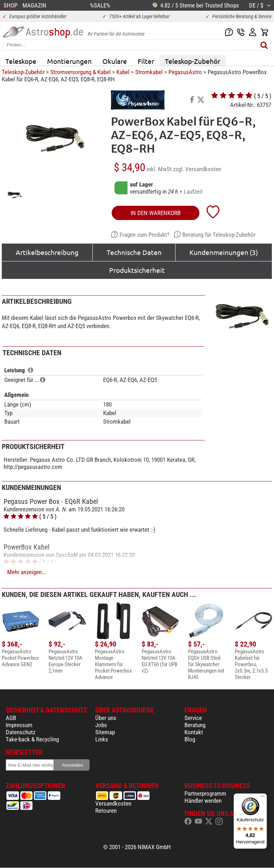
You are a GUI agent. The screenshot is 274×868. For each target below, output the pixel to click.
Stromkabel (149, 72)
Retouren (106, 811)
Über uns (106, 718)
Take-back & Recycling (32, 739)
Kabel (123, 72)
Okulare (115, 61)
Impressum (19, 725)
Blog (190, 739)
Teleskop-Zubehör (192, 61)
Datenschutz (21, 732)
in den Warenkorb (156, 213)
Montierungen (69, 61)
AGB (11, 718)
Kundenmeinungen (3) (224, 252)
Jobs (101, 725)
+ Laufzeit (191, 192)
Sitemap (105, 732)
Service (193, 718)
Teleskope (21, 61)
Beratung (195, 725)
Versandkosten (113, 803)
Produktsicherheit (137, 270)
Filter (146, 61)
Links (102, 739)
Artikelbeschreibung (47, 252)
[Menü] (263, 798)
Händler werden (203, 801)
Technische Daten (134, 252)
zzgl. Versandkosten (197, 169)
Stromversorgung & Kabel (80, 72)
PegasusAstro (185, 72)
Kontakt (194, 732)
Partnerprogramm (205, 793)
